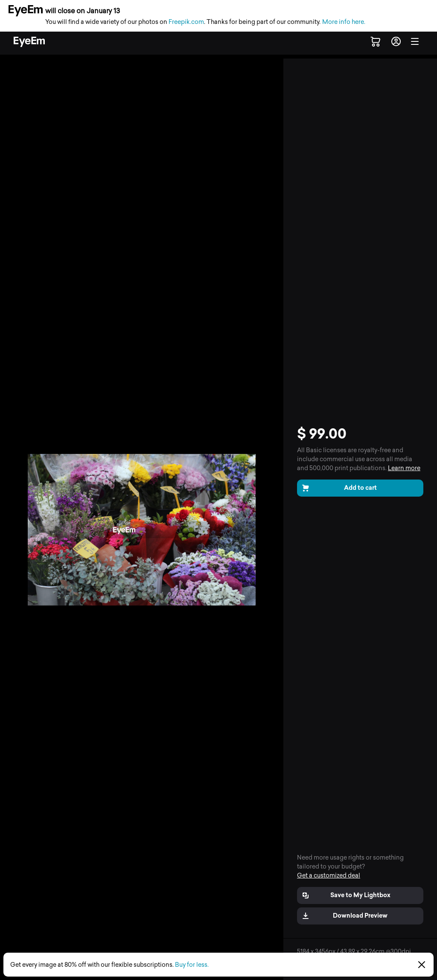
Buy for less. (192, 965)
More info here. (344, 22)
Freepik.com (186, 22)
